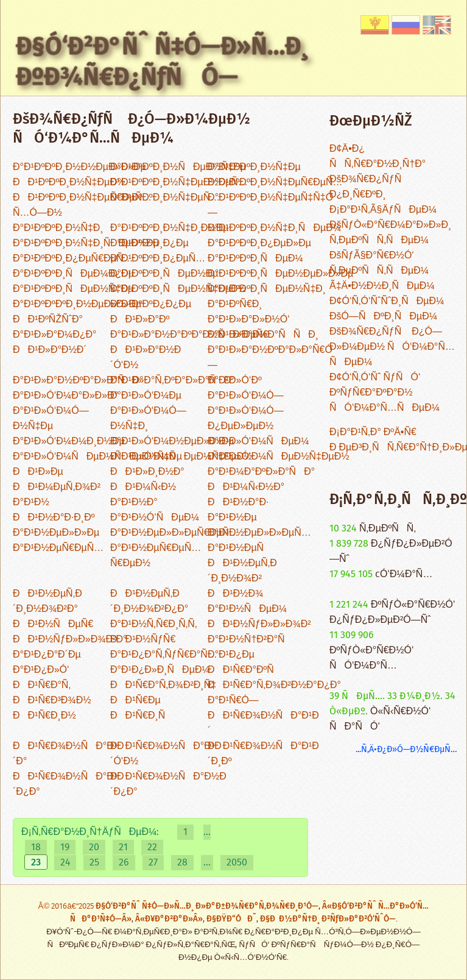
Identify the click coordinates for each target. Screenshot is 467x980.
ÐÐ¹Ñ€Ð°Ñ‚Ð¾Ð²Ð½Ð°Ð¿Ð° (274, 685)
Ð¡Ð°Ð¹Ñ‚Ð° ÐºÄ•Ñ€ (373, 432)
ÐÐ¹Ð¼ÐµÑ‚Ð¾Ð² (57, 487)
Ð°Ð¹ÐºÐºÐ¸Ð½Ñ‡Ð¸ (58, 228)
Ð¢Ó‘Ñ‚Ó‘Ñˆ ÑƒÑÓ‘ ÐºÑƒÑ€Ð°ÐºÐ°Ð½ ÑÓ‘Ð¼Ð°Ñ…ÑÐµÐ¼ (384, 393)
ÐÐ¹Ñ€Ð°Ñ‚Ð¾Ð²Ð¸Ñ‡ (163, 685)
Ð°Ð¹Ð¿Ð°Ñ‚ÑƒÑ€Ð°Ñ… (164, 655)
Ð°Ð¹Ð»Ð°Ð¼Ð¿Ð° (54, 335)
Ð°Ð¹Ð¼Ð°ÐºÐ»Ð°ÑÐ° (261, 472)
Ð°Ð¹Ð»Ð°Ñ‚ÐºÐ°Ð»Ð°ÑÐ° (173, 381)
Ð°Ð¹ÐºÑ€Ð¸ (235, 304)
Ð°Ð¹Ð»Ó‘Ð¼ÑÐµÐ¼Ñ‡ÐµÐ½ (181, 457)
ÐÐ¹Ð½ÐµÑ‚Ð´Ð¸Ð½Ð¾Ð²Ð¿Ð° (149, 602)
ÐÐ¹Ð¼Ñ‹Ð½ (143, 487)
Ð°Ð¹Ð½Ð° (134, 502)
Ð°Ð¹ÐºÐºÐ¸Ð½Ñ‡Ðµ (254, 167)
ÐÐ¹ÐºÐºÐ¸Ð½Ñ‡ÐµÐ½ (69, 183)
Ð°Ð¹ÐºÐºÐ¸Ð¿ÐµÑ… (158, 259)
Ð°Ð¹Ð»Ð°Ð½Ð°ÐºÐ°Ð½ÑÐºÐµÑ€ (189, 335)
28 (182, 863)
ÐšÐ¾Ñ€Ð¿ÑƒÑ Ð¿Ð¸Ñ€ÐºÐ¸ (369, 187)
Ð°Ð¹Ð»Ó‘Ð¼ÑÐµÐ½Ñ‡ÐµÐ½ (279, 457)
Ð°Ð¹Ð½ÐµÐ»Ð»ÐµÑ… (259, 533)
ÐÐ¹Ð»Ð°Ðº (140, 320)
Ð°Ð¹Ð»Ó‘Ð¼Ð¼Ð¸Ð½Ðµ (69, 442)
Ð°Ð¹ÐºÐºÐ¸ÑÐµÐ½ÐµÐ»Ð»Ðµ (280, 274)
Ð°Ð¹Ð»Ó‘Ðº (235, 381)
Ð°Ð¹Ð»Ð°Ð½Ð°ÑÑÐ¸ (263, 335)
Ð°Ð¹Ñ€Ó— (233, 701)
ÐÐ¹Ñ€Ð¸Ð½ (44, 716)
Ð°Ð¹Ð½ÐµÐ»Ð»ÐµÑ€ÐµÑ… (174, 533)
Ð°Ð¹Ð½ (31, 502)
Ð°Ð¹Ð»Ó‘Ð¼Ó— (246, 396)
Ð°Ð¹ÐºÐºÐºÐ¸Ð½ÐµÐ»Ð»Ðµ (77, 304)
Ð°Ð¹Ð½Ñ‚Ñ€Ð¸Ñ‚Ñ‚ (153, 624)
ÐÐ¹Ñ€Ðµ (135, 701)
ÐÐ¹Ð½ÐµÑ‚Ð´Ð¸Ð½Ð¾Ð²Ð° (47, 602)
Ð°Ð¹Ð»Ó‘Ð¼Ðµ (146, 396)
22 (152, 847)
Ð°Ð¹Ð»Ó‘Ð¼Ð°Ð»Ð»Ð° (65, 396)
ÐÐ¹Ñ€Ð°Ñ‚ (42, 685)
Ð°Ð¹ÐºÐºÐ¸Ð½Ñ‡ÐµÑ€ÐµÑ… (275, 183)
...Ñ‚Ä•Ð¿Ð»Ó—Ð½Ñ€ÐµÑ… (406, 749)
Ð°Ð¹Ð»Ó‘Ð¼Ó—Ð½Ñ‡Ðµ (51, 419)
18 (36, 847)
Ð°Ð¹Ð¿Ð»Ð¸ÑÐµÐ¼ (160, 670)
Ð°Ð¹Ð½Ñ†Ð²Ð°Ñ (250, 640)
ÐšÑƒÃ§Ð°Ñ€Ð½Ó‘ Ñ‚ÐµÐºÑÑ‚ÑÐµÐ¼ (379, 263)
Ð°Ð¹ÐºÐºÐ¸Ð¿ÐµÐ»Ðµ (259, 243)
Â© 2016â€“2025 (67, 907)
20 (94, 847)
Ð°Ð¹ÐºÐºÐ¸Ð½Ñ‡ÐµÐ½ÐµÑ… (179, 183)
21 (123, 847)
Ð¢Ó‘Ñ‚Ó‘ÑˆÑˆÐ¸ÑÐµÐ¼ (387, 301)
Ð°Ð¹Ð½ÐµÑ (240, 548)
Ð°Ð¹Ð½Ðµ (232, 518)
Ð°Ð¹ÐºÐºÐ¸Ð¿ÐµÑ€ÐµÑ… (73, 259)
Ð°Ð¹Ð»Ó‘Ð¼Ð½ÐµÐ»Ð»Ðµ (172, 442)
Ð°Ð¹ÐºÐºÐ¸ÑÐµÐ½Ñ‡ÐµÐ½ (178, 289)
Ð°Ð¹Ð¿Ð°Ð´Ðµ (47, 655)
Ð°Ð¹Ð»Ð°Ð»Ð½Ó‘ (249, 320)
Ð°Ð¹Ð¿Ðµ (231, 655)
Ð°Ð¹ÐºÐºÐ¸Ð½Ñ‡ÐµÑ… (165, 198)
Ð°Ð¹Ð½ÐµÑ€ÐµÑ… (58, 548)
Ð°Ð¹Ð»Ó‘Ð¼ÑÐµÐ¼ (258, 442)
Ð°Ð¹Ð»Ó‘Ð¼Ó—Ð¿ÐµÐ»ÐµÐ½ (246, 419)
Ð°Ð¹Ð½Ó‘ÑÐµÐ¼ (155, 518)
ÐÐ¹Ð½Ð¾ (235, 594)
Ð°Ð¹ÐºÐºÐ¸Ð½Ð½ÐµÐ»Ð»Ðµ (79, 167)
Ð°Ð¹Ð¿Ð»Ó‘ (41, 670)
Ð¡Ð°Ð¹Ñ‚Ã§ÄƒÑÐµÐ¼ (383, 210)
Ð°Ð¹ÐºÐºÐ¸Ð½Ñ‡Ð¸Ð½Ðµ (169, 228)
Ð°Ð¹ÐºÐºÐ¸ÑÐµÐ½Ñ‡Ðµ (73, 289)
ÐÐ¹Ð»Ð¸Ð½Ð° (147, 472)
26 (124, 863)
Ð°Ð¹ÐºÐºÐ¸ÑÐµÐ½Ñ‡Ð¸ (267, 289)
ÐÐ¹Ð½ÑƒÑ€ (143, 640)
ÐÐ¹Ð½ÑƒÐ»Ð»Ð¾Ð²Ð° (70, 640)
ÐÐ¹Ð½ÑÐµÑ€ (53, 624)
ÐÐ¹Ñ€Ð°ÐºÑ (245, 670)
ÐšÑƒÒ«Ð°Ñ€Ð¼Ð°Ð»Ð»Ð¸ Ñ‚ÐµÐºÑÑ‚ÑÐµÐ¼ (390, 233)
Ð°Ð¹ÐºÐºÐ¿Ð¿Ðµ (151, 304)
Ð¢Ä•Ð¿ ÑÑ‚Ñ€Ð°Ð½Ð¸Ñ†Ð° (377, 157)
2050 (237, 863)
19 (65, 847)
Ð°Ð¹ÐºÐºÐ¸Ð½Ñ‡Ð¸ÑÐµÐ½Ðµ (86, 243)
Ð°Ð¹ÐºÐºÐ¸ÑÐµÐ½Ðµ (164, 274)
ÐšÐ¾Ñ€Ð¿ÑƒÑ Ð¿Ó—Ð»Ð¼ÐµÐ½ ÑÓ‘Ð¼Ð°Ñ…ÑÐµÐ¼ (392, 347)
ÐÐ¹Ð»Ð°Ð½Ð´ (50, 350)
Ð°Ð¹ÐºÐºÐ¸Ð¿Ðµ (149, 243)
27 (153, 863)
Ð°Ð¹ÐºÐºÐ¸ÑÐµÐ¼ (255, 259)
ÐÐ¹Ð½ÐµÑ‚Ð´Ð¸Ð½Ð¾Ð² (242, 571)
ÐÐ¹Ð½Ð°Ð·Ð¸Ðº (54, 518)
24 (65, 863)
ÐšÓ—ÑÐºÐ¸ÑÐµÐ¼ (383, 317)
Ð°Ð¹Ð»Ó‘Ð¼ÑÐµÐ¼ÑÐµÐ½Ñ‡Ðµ (97, 457)
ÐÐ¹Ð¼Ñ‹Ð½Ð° (246, 487)
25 (94, 863)
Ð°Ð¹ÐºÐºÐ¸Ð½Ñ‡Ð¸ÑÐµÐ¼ (274, 228)
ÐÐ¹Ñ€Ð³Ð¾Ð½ (52, 701)
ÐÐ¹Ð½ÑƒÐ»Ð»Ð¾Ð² (259, 624)
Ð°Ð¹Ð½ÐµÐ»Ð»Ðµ (56, 533)
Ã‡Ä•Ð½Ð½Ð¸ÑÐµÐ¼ (382, 286)
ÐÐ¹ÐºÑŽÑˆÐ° (48, 320)
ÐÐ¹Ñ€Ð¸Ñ (142, 716)
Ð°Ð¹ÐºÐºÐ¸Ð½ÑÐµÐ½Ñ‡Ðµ (178, 167)
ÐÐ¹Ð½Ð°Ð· (238, 502)
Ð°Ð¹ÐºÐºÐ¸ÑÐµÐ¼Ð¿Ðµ (73, 274)
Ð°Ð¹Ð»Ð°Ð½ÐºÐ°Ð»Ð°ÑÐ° (78, 381)
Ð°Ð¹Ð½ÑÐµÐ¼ (247, 609)
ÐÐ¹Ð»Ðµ (38, 472)
